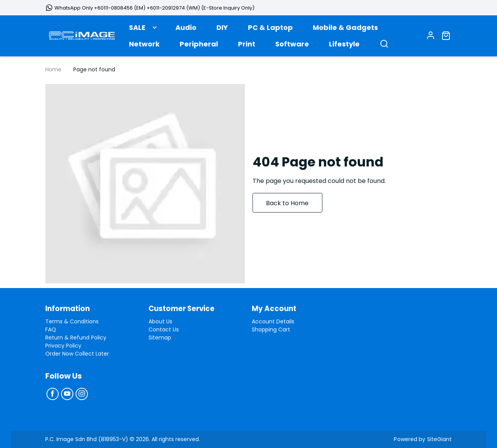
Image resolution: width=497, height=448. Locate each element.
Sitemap (160, 338)
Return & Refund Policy (76, 338)
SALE (137, 29)
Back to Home (292, 206)
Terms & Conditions (72, 321)
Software (292, 46)
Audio (186, 29)
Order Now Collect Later (77, 354)
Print (247, 46)
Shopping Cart (271, 329)
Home (53, 72)
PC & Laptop (270, 29)
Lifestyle (344, 46)
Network (144, 46)
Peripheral (199, 46)
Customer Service (184, 309)
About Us (160, 321)
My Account (276, 309)
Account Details (273, 321)
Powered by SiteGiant (424, 439)
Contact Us (164, 329)
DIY (222, 29)
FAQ (51, 329)
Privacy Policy (63, 346)
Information (69, 309)
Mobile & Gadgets (345, 29)
